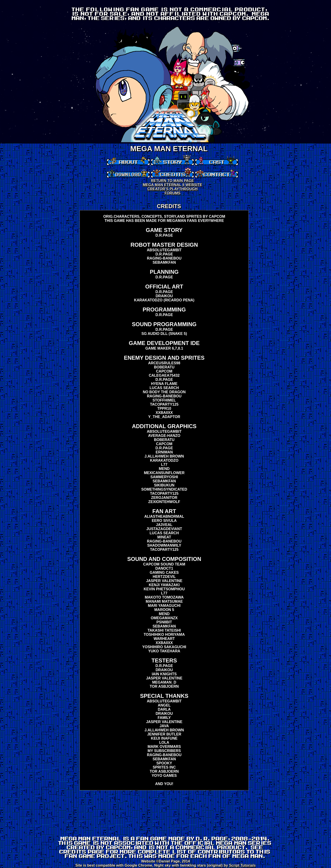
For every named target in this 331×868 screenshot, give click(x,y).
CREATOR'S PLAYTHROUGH (173, 189)
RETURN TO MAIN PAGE (173, 181)
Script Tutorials (242, 865)
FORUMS (173, 193)
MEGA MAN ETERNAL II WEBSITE (173, 185)
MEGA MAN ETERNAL (169, 149)
